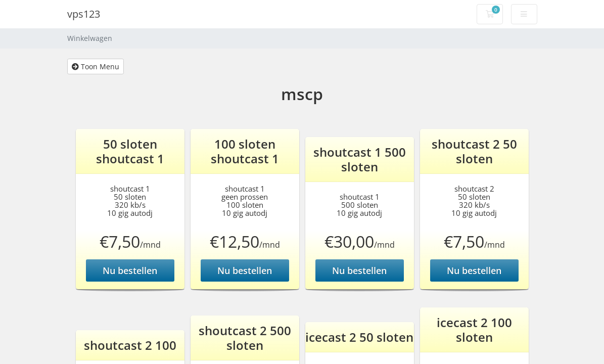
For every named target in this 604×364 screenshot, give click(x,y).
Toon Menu (96, 66)
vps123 (84, 14)
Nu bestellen (130, 270)
